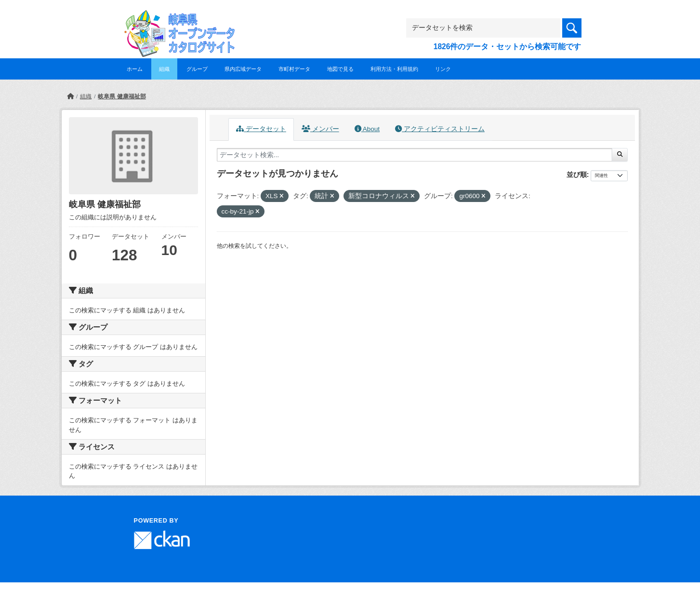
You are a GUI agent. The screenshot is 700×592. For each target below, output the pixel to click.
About (367, 129)
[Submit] (620, 155)
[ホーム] (70, 96)
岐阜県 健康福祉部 (122, 96)
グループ (197, 69)
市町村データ (294, 69)
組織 (164, 69)
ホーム (135, 69)
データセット (261, 129)
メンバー (320, 129)
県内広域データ (243, 69)
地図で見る (340, 69)
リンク (443, 69)
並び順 (577, 175)
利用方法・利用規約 (394, 69)
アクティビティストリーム (440, 129)
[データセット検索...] (415, 155)
